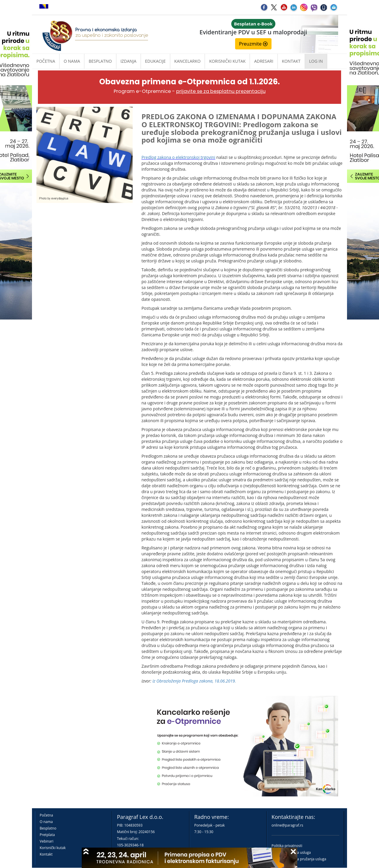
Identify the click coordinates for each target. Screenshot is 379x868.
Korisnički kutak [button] (227, 61)
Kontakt (46, 854)
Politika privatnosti (287, 846)
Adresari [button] (264, 61)
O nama (72, 61)
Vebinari (46, 841)
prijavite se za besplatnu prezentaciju (221, 91)
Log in (316, 61)
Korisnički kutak (53, 848)
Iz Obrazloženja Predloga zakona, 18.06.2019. (194, 681)
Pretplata (47, 835)
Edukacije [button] (155, 61)
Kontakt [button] (291, 61)
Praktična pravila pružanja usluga (299, 859)
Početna (46, 61)
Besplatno (100, 61)
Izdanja (129, 61)
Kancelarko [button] (188, 61)
